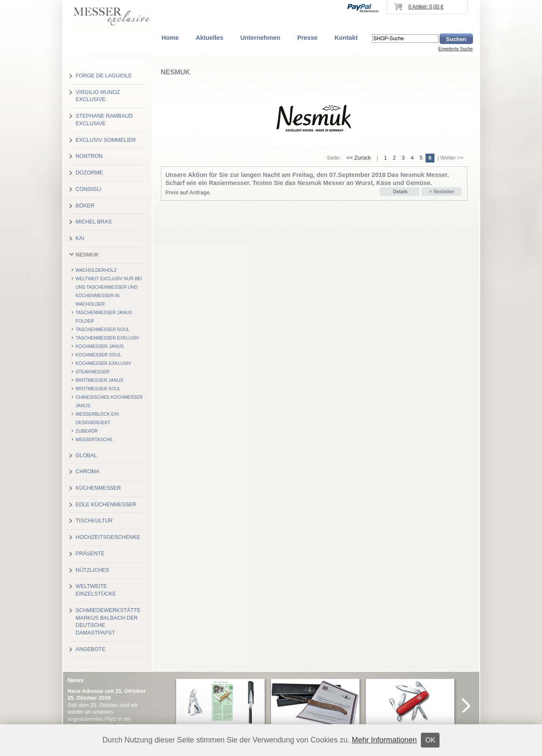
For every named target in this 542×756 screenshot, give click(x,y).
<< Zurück (358, 158)
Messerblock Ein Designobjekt (97, 418)
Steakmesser (93, 372)
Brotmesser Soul (98, 389)
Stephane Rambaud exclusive (104, 120)
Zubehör (87, 431)
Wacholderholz (96, 270)
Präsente (90, 554)
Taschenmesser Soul (103, 329)
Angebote (91, 649)
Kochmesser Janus (100, 346)
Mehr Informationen (384, 740)
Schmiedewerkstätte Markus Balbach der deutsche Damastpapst (108, 622)
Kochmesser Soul (99, 355)
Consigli (88, 189)
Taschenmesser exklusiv (108, 338)
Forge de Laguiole (104, 76)
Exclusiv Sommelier (106, 140)
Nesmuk (87, 255)
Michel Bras (94, 222)
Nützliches (93, 570)
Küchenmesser (98, 488)
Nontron (89, 156)
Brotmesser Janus (100, 380)
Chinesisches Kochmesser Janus (109, 401)
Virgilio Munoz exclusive (98, 96)
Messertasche (94, 439)
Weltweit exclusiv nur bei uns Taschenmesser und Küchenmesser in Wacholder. (109, 291)
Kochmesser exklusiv (104, 363)
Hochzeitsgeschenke (108, 537)
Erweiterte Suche (455, 49)
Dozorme (90, 173)
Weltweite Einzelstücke (96, 590)
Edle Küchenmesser (106, 505)
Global (87, 455)
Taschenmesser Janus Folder (104, 317)
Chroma (88, 472)
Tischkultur (94, 521)
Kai (80, 238)
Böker (85, 206)
